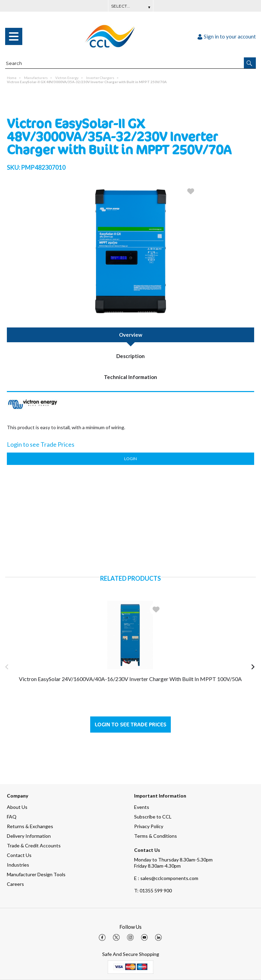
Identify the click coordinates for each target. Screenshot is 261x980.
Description (130, 356)
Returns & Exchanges (30, 826)
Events (142, 807)
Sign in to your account (227, 36)
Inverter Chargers (100, 78)
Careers (15, 884)
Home (12, 78)
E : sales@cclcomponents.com (166, 878)
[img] (102, 937)
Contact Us (19, 855)
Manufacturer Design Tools (36, 874)
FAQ (12, 817)
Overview (131, 335)
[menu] (14, 36)
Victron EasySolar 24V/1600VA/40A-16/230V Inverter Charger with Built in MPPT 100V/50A (130, 679)
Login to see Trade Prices (130, 725)
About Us (17, 807)
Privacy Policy (149, 826)
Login (130, 459)
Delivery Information (29, 836)
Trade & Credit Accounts (34, 845)
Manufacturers (36, 78)
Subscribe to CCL (153, 817)
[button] (250, 63)
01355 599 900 (153, 890)
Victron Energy (67, 78)
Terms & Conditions (156, 836)
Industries (18, 865)
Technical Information (130, 377)
